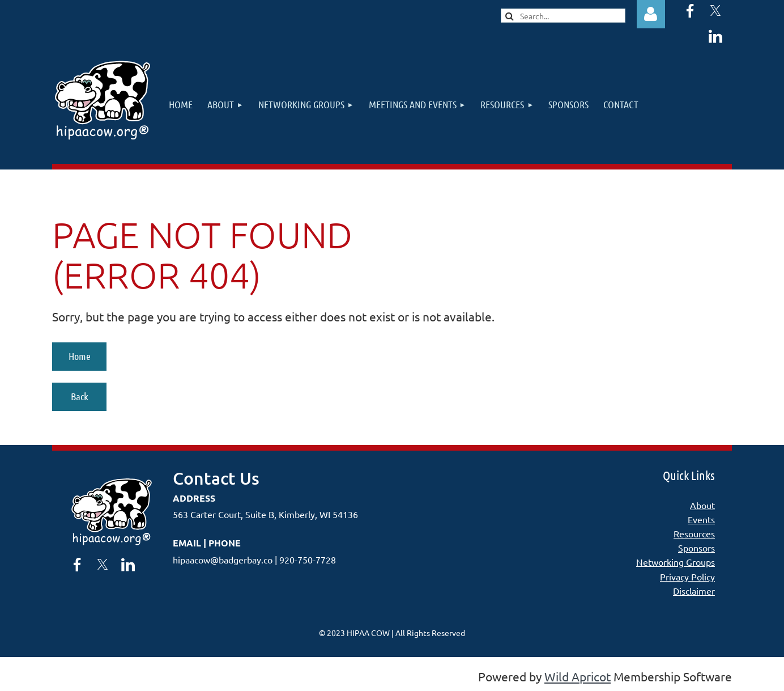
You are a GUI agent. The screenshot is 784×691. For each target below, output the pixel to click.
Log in (651, 14)
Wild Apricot (578, 676)
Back (80, 396)
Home (80, 356)
